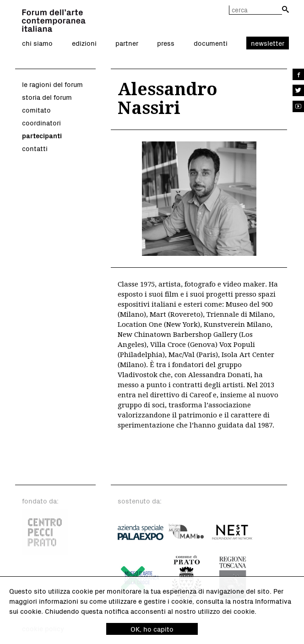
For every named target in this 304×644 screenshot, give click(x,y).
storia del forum (47, 97)
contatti (35, 148)
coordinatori (41, 123)
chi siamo (37, 43)
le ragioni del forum (52, 84)
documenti (211, 43)
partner (127, 43)
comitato (36, 110)
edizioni (84, 43)
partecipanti (42, 135)
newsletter (268, 43)
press (166, 43)
